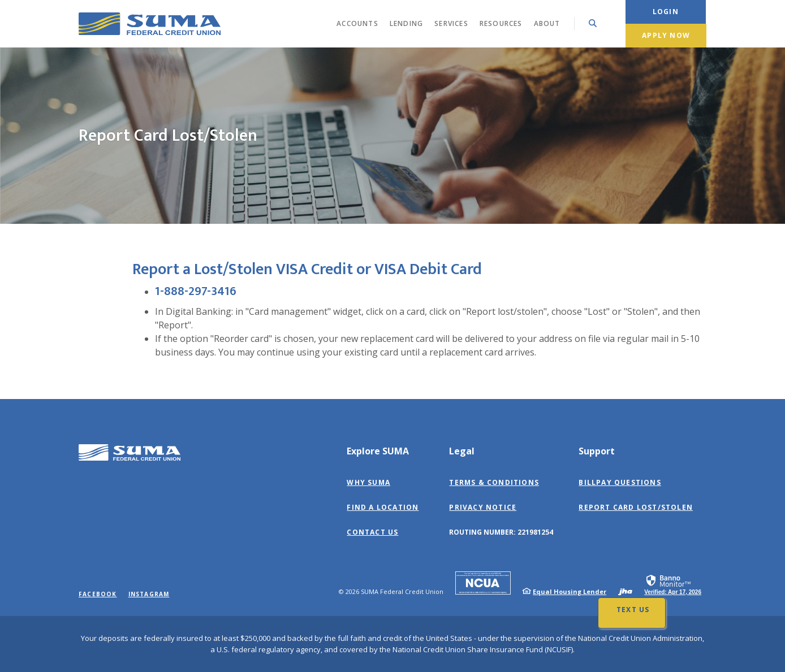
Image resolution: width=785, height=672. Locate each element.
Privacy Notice (483, 507)
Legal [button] (462, 451)
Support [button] (597, 451)
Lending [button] (406, 23)
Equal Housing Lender (570, 591)
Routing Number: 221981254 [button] (501, 532)
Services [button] (451, 23)
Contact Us (372, 532)
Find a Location (383, 507)
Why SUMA (368, 482)
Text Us (633, 610)
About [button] (547, 23)
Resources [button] (501, 23)
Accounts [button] (357, 23)
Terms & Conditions (494, 482)
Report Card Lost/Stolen (636, 507)
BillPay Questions (620, 482)
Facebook (98, 594)
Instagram (149, 594)
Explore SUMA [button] (378, 451)
